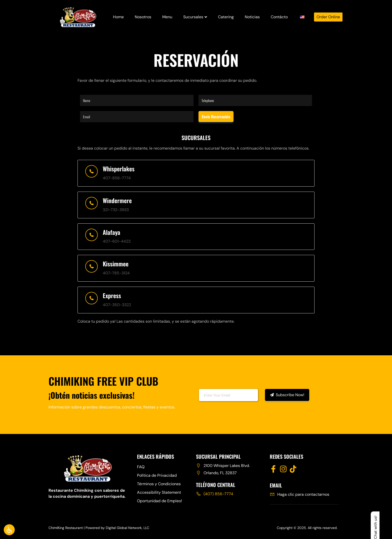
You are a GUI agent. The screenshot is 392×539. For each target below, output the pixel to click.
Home (118, 17)
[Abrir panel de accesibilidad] (9, 530)
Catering (226, 17)
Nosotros (143, 17)
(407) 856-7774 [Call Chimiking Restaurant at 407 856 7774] (218, 494)
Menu (167, 17)
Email (188, 394)
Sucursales (195, 17)
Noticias (252, 17)
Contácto (279, 17)
